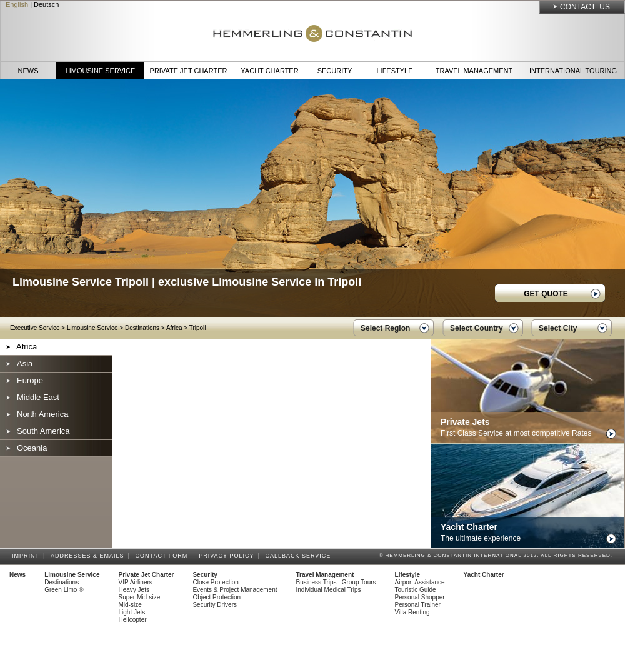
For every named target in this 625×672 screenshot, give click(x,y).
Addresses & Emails (89, 556)
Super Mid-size (140, 597)
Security (335, 71)
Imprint (27, 556)
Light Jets (132, 612)
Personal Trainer (418, 605)
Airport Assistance (420, 582)
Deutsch (46, 4)
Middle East (38, 397)
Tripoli (198, 328)
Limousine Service (101, 71)
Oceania (32, 448)
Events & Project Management (235, 590)
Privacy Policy (228, 556)
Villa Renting (412, 612)
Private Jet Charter (189, 71)
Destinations (142, 328)
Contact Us (585, 7)
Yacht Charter (269, 71)
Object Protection (217, 597)
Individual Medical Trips (329, 590)
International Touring (573, 71)
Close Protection (215, 582)
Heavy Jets (134, 590)
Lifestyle (394, 71)
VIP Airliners (136, 582)
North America (42, 414)
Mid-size (130, 605)
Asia (25, 364)
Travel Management (474, 71)
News (28, 71)
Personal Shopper (420, 597)
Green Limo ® (64, 590)
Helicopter (133, 620)
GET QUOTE (546, 294)
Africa (174, 328)
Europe (30, 380)
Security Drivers (215, 605)
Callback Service (300, 556)
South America (43, 431)
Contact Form (164, 556)
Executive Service (35, 328)
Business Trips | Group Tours (336, 582)
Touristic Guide (416, 590)
